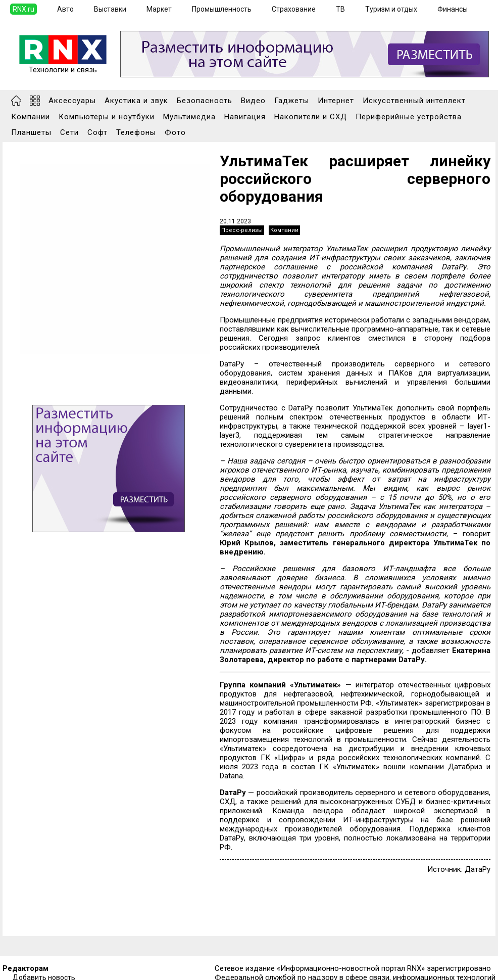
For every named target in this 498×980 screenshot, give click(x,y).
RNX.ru (23, 9)
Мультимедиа (189, 117)
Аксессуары (72, 101)
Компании (31, 117)
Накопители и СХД (311, 117)
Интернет (336, 101)
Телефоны (136, 132)
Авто (65, 9)
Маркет (159, 9)
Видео (253, 101)
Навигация (245, 117)
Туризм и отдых (391, 9)
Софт (97, 132)
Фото (175, 132)
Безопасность (205, 101)
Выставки (110, 9)
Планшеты (31, 132)
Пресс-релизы (242, 230)
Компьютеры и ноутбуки (107, 117)
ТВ (340, 9)
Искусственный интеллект (414, 101)
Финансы (453, 9)
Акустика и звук (136, 101)
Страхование (294, 9)
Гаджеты (292, 101)
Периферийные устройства (409, 117)
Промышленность (222, 9)
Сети (69, 132)
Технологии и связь (63, 66)
